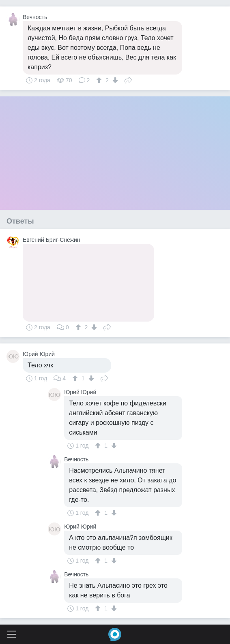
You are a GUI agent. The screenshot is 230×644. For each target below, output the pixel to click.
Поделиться (128, 79)
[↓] (114, 80)
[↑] (100, 80)
